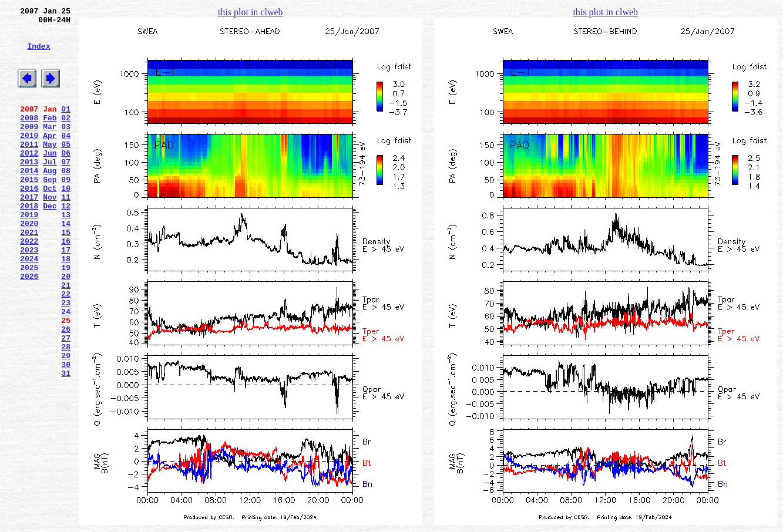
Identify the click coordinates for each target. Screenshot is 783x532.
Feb (50, 137)
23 (66, 359)
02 (66, 137)
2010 (29, 158)
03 (66, 147)
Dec (50, 243)
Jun (50, 179)
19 (66, 316)
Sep (50, 211)
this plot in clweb (251, 12)
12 (66, 243)
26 (66, 390)
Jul (50, 190)
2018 (29, 243)
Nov (50, 232)
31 (66, 443)
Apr (50, 158)
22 (66, 348)
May (50, 169)
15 (66, 274)
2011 (29, 169)
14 (66, 264)
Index (38, 55)
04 (66, 158)
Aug (50, 200)
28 (66, 412)
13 (66, 253)
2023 (29, 295)
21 (66, 338)
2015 (29, 211)
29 (66, 422)
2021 (29, 274)
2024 (29, 306)
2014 (29, 200)
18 (66, 306)
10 (66, 221)
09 (66, 211)
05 (66, 169)
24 (66, 369)
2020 (29, 264)
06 (66, 179)
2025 (29, 316)
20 (66, 327)
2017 (29, 232)
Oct (50, 221)
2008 (29, 137)
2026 (29, 327)
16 (66, 285)
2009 (29, 147)
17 (66, 295)
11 (66, 232)
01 (66, 126)
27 (66, 401)
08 (66, 200)
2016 (29, 221)
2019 (29, 253)
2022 (29, 285)
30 (66, 433)
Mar (50, 147)
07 (66, 190)
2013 (29, 190)
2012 (29, 179)
